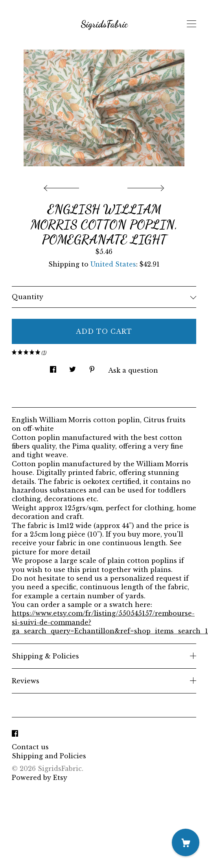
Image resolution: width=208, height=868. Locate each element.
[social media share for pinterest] (92, 367)
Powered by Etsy (40, 778)
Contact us (30, 747)
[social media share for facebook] (53, 367)
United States (113, 264)
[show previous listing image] (63, 186)
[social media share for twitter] (73, 367)
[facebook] (15, 734)
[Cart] (186, 842)
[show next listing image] (145, 186)
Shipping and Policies (49, 756)
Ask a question (133, 370)
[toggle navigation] (191, 24)
